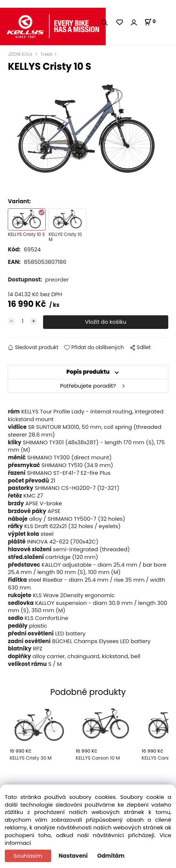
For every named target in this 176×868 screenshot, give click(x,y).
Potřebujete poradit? (88, 386)
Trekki (46, 54)
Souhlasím (28, 856)
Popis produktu (88, 372)
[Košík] (150, 22)
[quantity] (22, 321)
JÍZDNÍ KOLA (21, 54)
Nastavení (73, 856)
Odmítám (111, 856)
